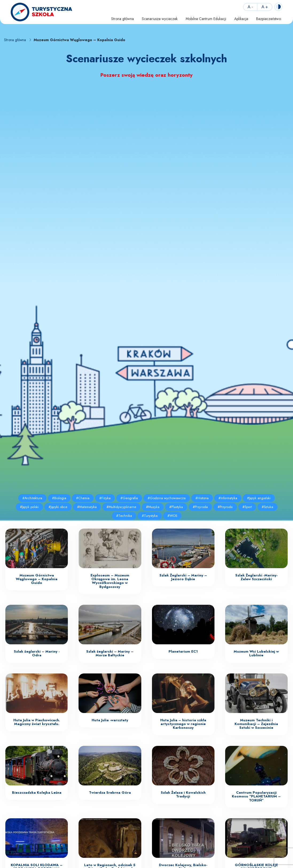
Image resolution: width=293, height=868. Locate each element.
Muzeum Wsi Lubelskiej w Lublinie (256, 653)
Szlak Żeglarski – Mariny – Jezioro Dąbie (183, 577)
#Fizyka (105, 498)
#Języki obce (58, 507)
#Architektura (32, 498)
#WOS (172, 516)
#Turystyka (150, 516)
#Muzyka (153, 507)
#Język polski (29, 507)
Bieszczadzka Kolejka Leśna (37, 793)
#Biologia (59, 498)
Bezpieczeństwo (269, 19)
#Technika (124, 516)
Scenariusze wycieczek (160, 19)
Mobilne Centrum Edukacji (206, 19)
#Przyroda (200, 507)
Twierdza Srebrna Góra (110, 793)
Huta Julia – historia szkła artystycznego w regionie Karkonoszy (183, 724)
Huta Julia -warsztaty (110, 720)
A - (250, 7)
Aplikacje (241, 19)
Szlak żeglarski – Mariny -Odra (37, 653)
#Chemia (83, 498)
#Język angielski (259, 498)
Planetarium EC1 (183, 651)
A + (265, 7)
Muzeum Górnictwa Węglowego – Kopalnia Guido (37, 579)
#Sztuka (267, 507)
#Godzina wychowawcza (167, 498)
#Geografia (129, 498)
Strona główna (122, 19)
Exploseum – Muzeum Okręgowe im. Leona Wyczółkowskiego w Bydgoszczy (110, 581)
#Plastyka (176, 507)
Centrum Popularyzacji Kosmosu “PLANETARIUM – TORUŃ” (256, 796)
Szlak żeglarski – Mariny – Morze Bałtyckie (110, 653)
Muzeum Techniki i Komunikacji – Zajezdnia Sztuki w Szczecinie (256, 724)
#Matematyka (87, 507)
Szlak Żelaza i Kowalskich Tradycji (183, 794)
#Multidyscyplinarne (121, 507)
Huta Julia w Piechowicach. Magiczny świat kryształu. (37, 722)
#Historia (202, 498)
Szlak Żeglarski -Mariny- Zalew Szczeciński (256, 577)
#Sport (247, 507)
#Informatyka (228, 498)
